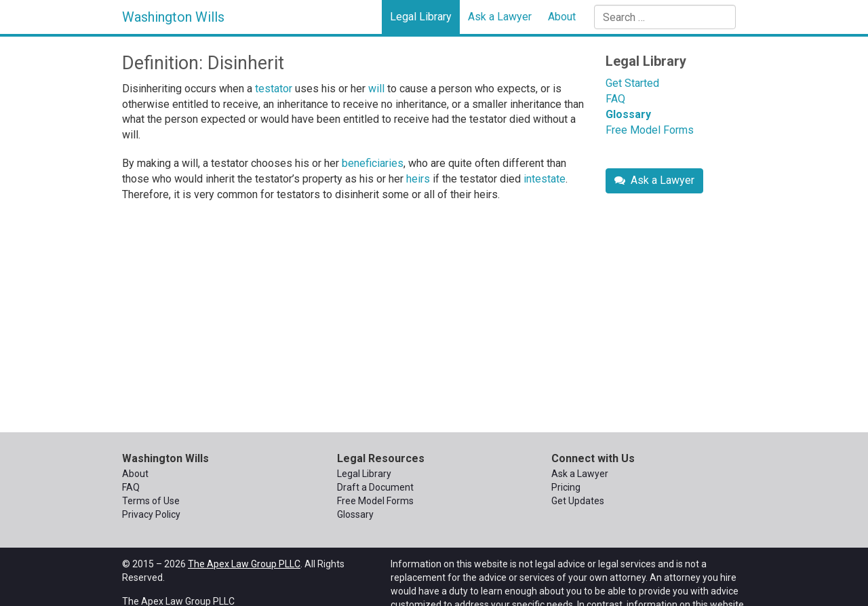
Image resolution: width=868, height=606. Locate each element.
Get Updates (578, 501)
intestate (545, 179)
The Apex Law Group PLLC (244, 564)
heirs (418, 179)
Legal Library (421, 17)
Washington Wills (173, 17)
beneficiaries (373, 163)
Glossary (628, 114)
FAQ (615, 99)
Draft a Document (375, 487)
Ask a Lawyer (500, 17)
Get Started (632, 83)
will (376, 89)
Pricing (566, 487)
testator (274, 89)
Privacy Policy (151, 514)
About (562, 17)
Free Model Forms (650, 130)
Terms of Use (151, 501)
